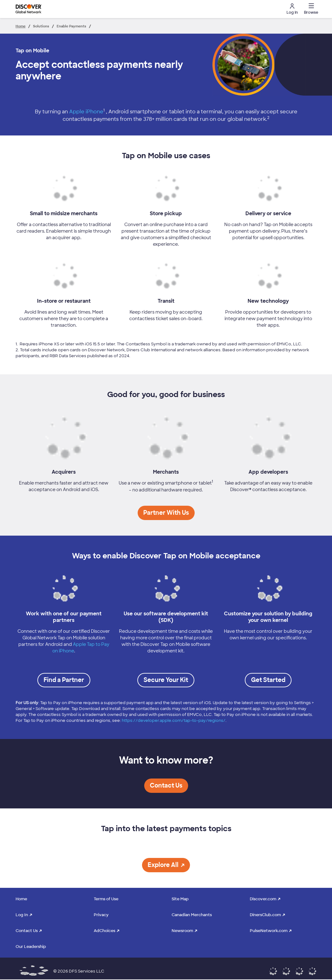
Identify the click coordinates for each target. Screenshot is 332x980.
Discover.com (263, 899)
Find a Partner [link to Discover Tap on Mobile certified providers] (64, 680)
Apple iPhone (86, 112)
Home (21, 899)
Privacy (101, 915)
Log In (22, 915)
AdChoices (104, 931)
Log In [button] (292, 9)
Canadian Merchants (192, 915)
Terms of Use (106, 899)
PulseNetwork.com (269, 931)
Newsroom (182, 931)
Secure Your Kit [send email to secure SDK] (166, 680)
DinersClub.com (265, 915)
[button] (310, 9)
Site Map (180, 899)
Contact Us (27, 931)
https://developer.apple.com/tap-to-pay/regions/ (174, 720)
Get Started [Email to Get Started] (268, 680)
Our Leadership (31, 947)
